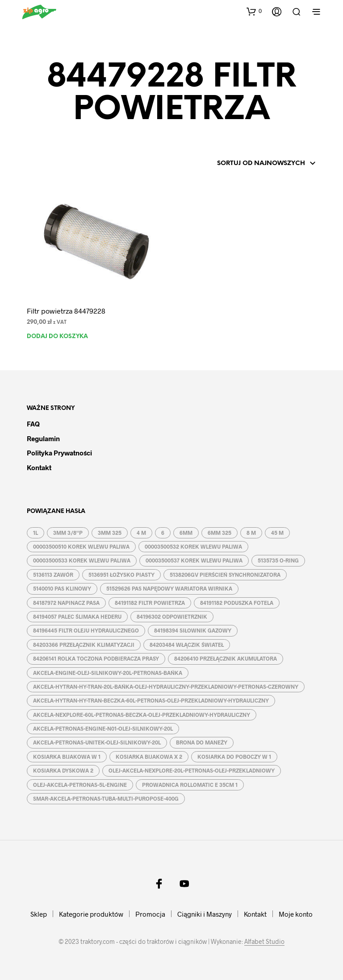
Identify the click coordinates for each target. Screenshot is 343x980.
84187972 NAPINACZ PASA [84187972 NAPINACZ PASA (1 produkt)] (66, 603)
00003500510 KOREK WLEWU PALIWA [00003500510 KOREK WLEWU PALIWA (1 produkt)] (81, 546)
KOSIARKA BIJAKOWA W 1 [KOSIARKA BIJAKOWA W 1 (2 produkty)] (67, 757)
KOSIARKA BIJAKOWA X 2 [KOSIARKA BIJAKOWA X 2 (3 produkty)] (149, 757)
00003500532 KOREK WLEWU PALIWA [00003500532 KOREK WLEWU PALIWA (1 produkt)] (193, 546)
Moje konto (296, 914)
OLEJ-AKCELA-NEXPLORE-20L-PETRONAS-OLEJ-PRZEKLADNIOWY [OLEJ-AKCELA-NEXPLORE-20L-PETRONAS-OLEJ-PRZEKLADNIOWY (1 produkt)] (192, 770)
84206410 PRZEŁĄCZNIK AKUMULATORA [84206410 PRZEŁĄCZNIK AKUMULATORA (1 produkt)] (226, 658)
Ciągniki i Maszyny (205, 914)
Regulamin (43, 438)
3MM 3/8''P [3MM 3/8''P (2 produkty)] (68, 533)
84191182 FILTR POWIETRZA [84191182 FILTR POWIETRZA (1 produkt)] (150, 603)
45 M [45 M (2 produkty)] (277, 533)
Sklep (39, 914)
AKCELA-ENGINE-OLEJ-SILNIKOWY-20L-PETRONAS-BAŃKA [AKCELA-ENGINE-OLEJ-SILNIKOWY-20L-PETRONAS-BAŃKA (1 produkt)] (108, 673)
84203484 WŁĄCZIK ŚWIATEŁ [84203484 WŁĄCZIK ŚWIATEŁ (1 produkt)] (187, 645)
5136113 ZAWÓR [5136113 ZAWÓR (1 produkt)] (53, 575)
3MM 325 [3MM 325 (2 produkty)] (110, 533)
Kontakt (39, 467)
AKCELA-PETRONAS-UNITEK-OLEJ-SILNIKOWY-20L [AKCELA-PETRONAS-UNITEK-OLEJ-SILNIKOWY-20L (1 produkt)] (97, 742)
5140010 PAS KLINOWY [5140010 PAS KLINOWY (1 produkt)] (62, 588)
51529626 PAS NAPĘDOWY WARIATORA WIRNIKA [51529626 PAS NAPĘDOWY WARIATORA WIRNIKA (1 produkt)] (169, 588)
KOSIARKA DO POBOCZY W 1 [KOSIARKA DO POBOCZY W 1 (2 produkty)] (234, 757)
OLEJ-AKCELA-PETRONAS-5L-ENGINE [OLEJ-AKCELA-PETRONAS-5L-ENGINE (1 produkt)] (80, 785)
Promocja (150, 914)
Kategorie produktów (91, 914)
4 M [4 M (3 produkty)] (141, 533)
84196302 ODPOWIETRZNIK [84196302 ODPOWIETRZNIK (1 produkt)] (172, 616)
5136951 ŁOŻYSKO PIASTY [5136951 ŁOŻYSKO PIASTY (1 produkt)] (121, 575)
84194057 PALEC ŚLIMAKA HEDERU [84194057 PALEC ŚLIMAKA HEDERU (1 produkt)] (77, 616)
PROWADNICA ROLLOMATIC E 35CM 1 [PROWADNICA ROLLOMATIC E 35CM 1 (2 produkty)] (190, 785)
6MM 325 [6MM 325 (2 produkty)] (220, 533)
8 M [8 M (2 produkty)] (251, 533)
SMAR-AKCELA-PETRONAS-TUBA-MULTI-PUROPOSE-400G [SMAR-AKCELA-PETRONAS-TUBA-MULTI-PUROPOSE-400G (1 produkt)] (106, 798)
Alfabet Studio (264, 942)
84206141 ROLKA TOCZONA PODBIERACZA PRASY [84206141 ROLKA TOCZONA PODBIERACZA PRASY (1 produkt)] (96, 658)
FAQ (33, 424)
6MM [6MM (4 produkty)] (186, 533)
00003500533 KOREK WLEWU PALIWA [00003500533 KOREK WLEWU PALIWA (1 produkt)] (82, 560)
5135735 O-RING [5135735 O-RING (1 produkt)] (278, 560)
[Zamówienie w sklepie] (254, 164)
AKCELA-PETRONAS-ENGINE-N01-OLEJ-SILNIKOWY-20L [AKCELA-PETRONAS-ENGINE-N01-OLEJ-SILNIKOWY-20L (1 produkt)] (103, 728)
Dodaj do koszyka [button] (57, 337)
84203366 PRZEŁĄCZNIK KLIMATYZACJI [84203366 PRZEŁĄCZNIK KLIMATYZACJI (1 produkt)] (84, 645)
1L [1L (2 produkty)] (36, 533)
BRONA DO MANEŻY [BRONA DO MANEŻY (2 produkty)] (202, 742)
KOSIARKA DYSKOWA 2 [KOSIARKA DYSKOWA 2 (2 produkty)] (63, 770)
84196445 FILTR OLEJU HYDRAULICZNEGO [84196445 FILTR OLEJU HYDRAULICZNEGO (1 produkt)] (86, 630)
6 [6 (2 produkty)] (163, 533)
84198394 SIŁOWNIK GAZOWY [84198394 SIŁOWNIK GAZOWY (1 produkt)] (193, 630)
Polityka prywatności (59, 453)
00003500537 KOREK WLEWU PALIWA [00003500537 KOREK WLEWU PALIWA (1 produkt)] (194, 560)
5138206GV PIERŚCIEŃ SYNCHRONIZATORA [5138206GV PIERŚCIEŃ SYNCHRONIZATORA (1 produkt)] (225, 575)
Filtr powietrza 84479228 (66, 311)
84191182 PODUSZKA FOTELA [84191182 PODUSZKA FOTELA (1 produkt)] (237, 603)
